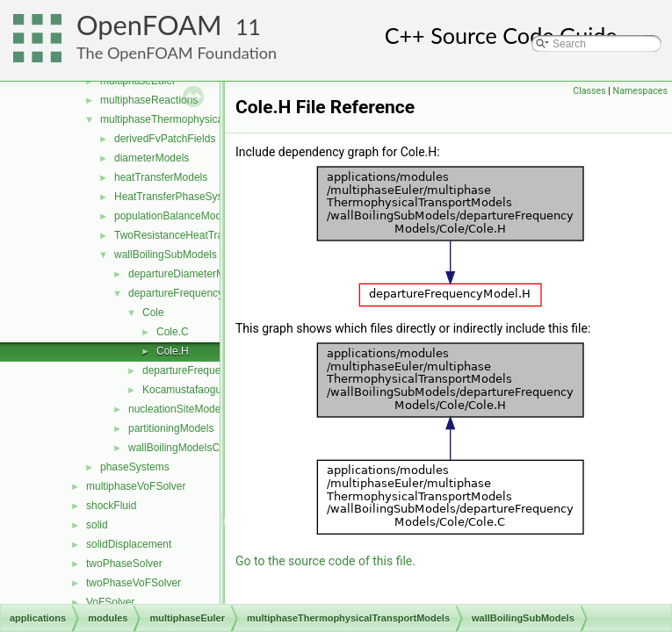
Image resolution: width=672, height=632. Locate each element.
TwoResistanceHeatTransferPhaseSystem (213, 235)
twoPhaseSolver (124, 564)
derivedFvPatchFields (165, 139)
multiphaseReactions (149, 100)
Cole (153, 312)
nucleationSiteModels (178, 409)
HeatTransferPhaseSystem (177, 197)
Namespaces (640, 91)
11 (248, 27)
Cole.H (173, 351)
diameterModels (152, 158)
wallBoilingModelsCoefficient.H (200, 448)
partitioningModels (171, 428)
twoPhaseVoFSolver (134, 583)
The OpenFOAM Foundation (177, 53)
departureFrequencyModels (193, 293)
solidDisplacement (129, 544)
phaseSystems (135, 467)
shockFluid (111, 506)
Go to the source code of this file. (325, 561)
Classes (589, 91)
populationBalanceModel (172, 216)
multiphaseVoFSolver (136, 486)
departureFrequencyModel (204, 370)
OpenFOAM (149, 25)
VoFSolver (110, 602)
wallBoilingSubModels (166, 255)
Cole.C (173, 332)
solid (97, 525)
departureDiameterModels (189, 274)
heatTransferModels (161, 177)
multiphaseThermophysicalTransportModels (202, 119)
